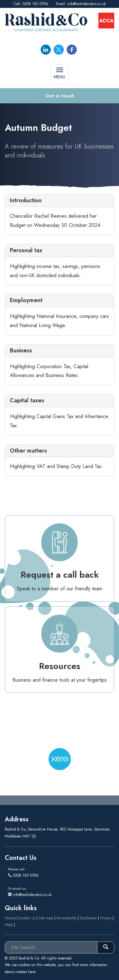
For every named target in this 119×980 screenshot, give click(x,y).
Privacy (106, 918)
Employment (26, 300)
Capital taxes (27, 400)
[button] (60, 96)
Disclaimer (88, 918)
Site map (46, 918)
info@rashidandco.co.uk (86, 4)
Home (10, 918)
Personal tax (26, 250)
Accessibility (66, 918)
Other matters (28, 451)
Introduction (26, 200)
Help (9, 925)
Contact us (26, 918)
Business (21, 350)
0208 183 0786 (35, 4)
